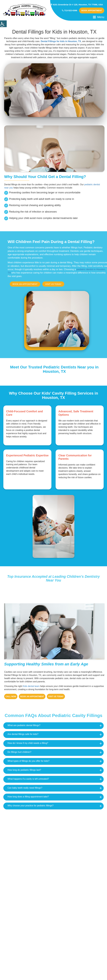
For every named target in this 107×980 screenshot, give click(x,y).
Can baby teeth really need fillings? (25, 788)
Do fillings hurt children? (19, 752)
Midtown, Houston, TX (73, 839)
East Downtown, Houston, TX (77, 863)
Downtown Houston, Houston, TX (27, 875)
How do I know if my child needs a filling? (28, 743)
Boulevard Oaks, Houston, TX (25, 827)
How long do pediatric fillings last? (24, 770)
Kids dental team (31, 686)
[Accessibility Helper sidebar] (3, 24)
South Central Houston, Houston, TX (28, 851)
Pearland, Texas (70, 887)
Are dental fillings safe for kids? (23, 734)
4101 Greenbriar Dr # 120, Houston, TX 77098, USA (77, 5)
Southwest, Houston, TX (22, 887)
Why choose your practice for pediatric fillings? (31, 805)
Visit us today (53, 284)
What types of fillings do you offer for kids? (28, 761)
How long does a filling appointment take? (28, 796)
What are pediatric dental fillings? (24, 725)
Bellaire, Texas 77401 (73, 851)
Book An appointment (25, 284)
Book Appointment (92, 10)
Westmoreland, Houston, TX (24, 839)
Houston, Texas (17, 863)
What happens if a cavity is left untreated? (28, 779)
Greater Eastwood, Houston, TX (79, 875)
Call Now (11, 696)
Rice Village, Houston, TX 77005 (79, 827)
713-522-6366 (70, 10)
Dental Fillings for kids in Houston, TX (61, 41)
